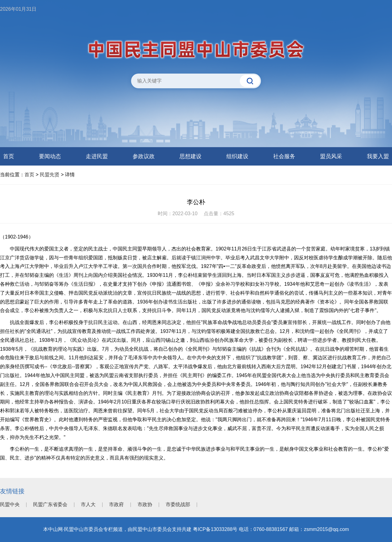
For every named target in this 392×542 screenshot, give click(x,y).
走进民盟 (97, 156)
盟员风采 (331, 156)
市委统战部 (178, 504)
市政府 (116, 504)
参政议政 (144, 156)
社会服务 (284, 156)
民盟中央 (10, 504)
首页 (9, 156)
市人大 (88, 504)
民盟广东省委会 (50, 504)
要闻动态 (50, 156)
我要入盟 (378, 156)
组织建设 (237, 156)
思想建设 (190, 156)
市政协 (145, 504)
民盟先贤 (50, 175)
